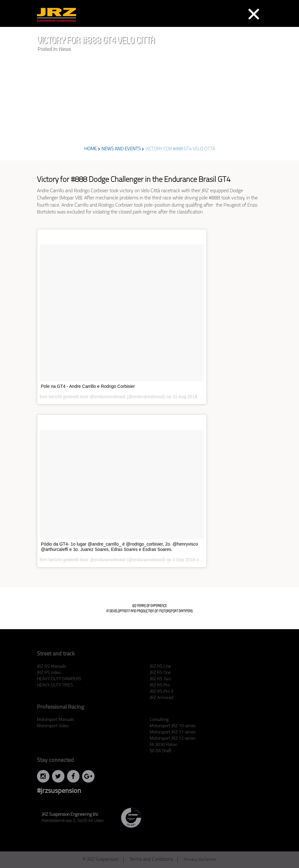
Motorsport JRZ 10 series (173, 726)
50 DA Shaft (161, 751)
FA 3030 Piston (163, 745)
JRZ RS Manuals (52, 667)
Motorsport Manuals (55, 720)
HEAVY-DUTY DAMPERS (59, 679)
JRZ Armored (161, 698)
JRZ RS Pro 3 (161, 692)
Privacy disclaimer (200, 860)
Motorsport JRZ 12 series (173, 739)
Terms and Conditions (151, 860)
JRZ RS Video (49, 673)
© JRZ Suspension (101, 860)
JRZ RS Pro (160, 685)
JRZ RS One (160, 673)
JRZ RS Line (160, 667)
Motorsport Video (53, 726)
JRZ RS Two (160, 679)
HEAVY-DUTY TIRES (55, 685)
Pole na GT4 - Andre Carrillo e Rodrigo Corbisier (88, 386)
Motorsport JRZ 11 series (173, 732)
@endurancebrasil (108, 397)
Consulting (159, 720)
